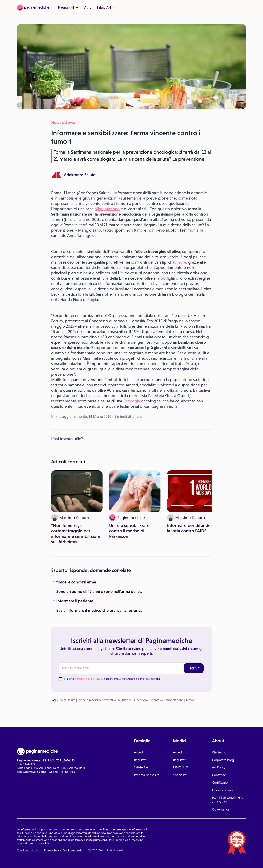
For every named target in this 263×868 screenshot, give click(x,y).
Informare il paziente (75, 601)
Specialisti (180, 775)
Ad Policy (219, 767)
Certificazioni (221, 782)
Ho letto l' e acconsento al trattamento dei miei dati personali (113, 679)
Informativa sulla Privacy (89, 679)
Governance (221, 809)
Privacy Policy (52, 850)
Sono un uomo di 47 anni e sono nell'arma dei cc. (99, 591)
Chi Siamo (219, 752)
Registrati (141, 760)
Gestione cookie (73, 850)
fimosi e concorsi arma (76, 582)
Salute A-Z (106, 7)
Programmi (68, 7)
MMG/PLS (180, 767)
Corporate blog (223, 760)
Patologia (132, 401)
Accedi (139, 752)
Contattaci (219, 775)
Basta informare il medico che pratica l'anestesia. (99, 610)
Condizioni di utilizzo (30, 850)
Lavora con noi (222, 790)
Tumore (179, 262)
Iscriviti (194, 668)
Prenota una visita (147, 775)
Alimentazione (107, 209)
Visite (88, 7)
